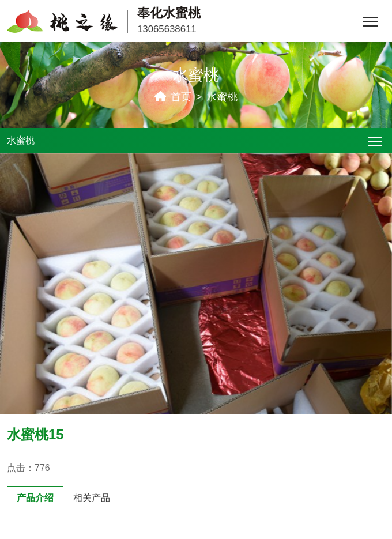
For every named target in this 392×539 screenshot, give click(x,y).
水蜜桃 (222, 97)
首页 (181, 97)
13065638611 (167, 29)
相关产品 (92, 498)
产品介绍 (35, 498)
